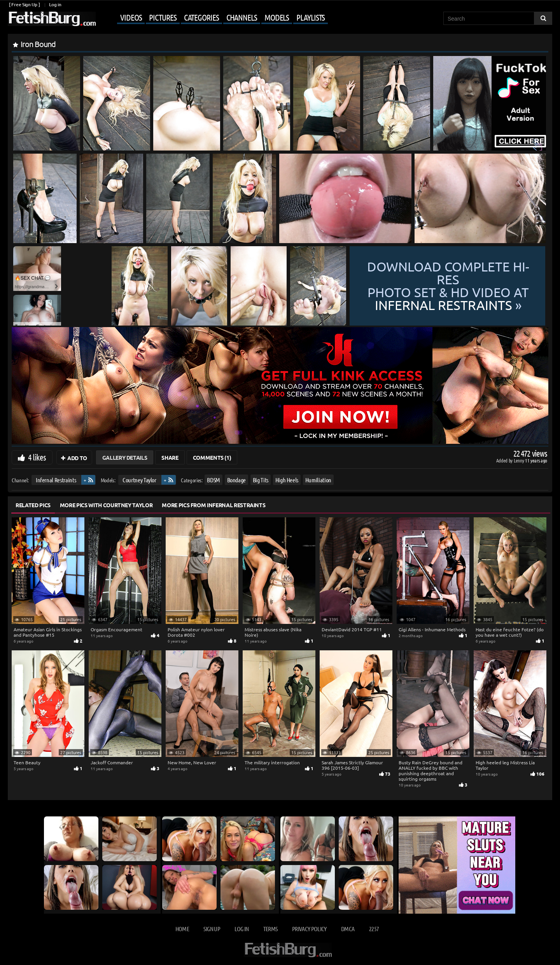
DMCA (348, 929)
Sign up (212, 929)
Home (182, 929)
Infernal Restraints (56, 480)
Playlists (311, 17)
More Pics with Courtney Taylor (106, 505)
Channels (242, 17)
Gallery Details (125, 457)
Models (277, 17)
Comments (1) (212, 457)
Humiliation (318, 480)
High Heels (287, 480)
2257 (374, 929)
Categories (201, 17)
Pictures (163, 17)
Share (170, 457)
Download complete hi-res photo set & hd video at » (448, 286)
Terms (270, 929)
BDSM (213, 480)
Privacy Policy (309, 929)
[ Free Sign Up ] (24, 4)
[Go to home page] (52, 19)
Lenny (519, 460)
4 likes (37, 457)
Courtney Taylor (139, 480)
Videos (131, 17)
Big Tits (261, 480)
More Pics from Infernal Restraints (213, 505)
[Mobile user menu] (213, 18)
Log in (55, 4)
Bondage (237, 480)
